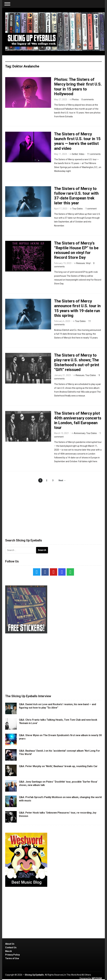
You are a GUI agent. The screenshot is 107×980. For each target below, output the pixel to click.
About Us (10, 944)
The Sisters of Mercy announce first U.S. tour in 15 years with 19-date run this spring (77, 308)
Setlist (75, 154)
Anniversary (80, 433)
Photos (75, 99)
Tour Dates (77, 209)
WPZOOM (97, 978)
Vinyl (88, 263)
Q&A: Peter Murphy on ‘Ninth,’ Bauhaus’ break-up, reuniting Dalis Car (58, 766)
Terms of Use (12, 958)
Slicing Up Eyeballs (34, 975)
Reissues (81, 263)
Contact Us (11, 948)
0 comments (88, 99)
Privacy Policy (12, 955)
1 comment (91, 209)
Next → (62, 480)
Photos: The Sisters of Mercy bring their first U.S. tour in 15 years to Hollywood (78, 87)
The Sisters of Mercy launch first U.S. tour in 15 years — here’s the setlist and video (77, 141)
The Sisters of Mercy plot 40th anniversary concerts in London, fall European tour (78, 420)
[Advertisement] (53, 507)
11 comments (94, 154)
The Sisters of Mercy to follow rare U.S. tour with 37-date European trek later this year (76, 196)
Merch (8, 951)
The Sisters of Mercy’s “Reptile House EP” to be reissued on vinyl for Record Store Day (76, 250)
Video (82, 154)
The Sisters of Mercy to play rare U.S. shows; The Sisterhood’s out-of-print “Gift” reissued (77, 362)
